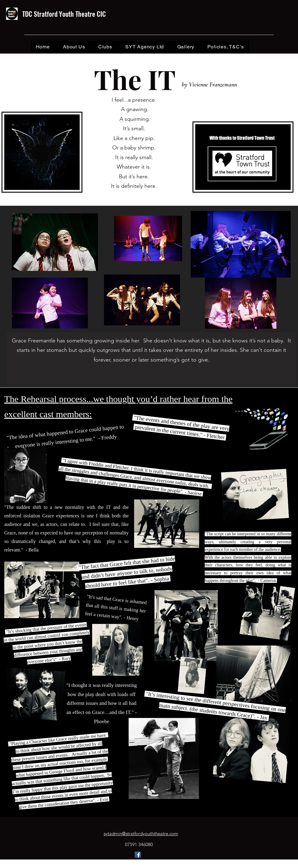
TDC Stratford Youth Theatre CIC (64, 14)
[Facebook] (138, 855)
